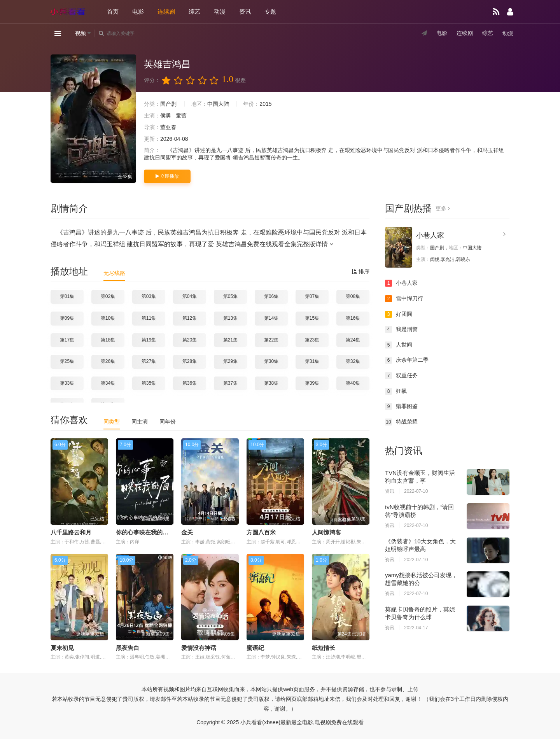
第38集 (271, 383)
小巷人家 (430, 235)
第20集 (190, 340)
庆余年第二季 (407, 360)
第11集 (149, 318)
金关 (187, 532)
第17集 (67, 340)
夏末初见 (62, 648)
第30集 (271, 361)
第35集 (149, 383)
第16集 (353, 318)
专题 (270, 11)
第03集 (149, 296)
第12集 (190, 318)
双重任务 (401, 376)
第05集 (230, 296)
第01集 (67, 296)
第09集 (67, 318)
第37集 (230, 383)
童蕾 (181, 116)
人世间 (399, 345)
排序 (360, 271)
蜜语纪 (255, 648)
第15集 (312, 318)
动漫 (220, 11)
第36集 (190, 383)
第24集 (353, 340)
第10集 (108, 318)
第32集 (353, 361)
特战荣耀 (401, 422)
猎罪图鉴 (401, 406)
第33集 (67, 383)
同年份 (168, 422)
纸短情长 (324, 648)
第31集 (312, 361)
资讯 (245, 11)
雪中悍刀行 (404, 299)
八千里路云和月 (71, 532)
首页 (113, 11)
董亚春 (168, 127)
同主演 (140, 422)
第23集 (312, 340)
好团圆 (399, 314)
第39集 (312, 383)
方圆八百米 (261, 532)
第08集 (353, 296)
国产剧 (168, 104)
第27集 (149, 361)
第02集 (108, 296)
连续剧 (166, 11)
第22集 (271, 340)
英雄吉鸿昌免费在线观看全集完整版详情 (275, 244)
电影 (138, 11)
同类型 (112, 422)
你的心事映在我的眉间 (145, 532)
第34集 (108, 383)
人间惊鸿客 (326, 532)
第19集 (149, 340)
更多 (443, 208)
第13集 (230, 318)
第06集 (271, 296)
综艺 (194, 11)
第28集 (190, 361)
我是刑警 (401, 329)
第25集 (67, 361)
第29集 (230, 361)
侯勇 (166, 116)
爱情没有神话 (199, 648)
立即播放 (167, 176)
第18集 (108, 340)
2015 (265, 104)
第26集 (108, 361)
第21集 (230, 340)
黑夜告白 (128, 648)
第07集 (312, 296)
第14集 (271, 318)
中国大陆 (218, 104)
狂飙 (396, 391)
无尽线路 (114, 273)
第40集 (353, 383)
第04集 (190, 296)
